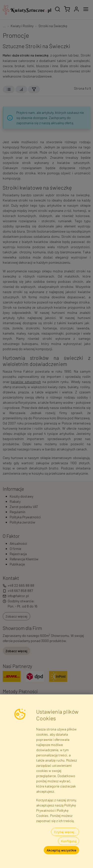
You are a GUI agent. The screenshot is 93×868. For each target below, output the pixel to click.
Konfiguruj (69, 841)
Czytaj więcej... (65, 832)
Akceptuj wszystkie (62, 850)
